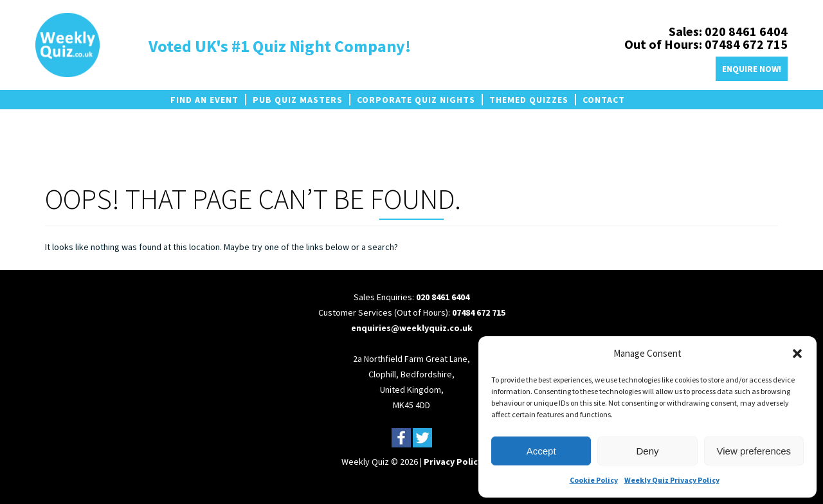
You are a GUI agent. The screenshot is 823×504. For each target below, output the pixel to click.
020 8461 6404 (443, 297)
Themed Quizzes (529, 100)
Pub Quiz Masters (298, 100)
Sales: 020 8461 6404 (728, 31)
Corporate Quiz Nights (416, 100)
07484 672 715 (479, 312)
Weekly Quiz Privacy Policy (672, 480)
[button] (797, 354)
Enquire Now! (752, 69)
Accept (541, 451)
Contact (604, 100)
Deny (647, 451)
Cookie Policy (594, 480)
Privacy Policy (453, 462)
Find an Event (204, 100)
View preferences (754, 451)
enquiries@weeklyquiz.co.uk (412, 328)
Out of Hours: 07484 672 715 (706, 44)
